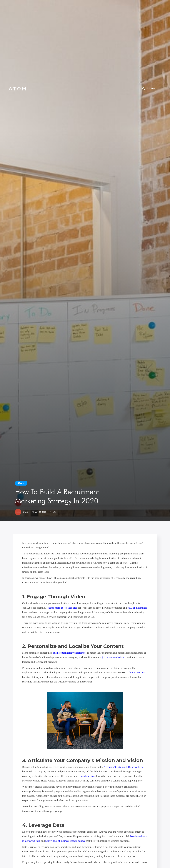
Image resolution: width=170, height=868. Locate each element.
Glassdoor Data (87, 776)
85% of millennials (137, 608)
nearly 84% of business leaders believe (65, 841)
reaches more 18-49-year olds (62, 608)
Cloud (21, 483)
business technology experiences (70, 653)
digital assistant (137, 673)
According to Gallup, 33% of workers (123, 767)
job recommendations (113, 657)
